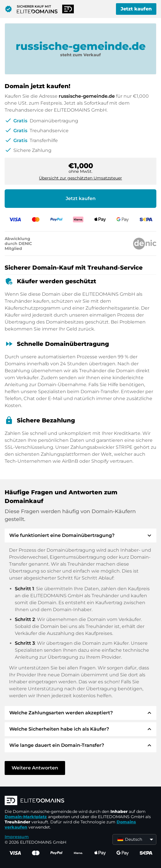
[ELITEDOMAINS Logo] (80, 801)
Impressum (17, 837)
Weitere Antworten (35, 768)
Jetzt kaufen (136, 9)
